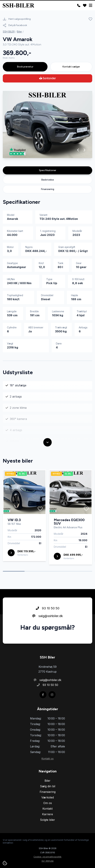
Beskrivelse (47, 180)
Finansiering (47, 189)
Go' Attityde (48, 861)
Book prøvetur (25, 67)
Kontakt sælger (71, 67)
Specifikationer (48, 170)
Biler (19, 32)
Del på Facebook (15, 25)
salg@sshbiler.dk (48, 616)
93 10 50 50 (48, 608)
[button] (78, 150)
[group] (47, 124)
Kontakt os (48, 759)
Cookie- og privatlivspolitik (47, 857)
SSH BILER (9, 32)
